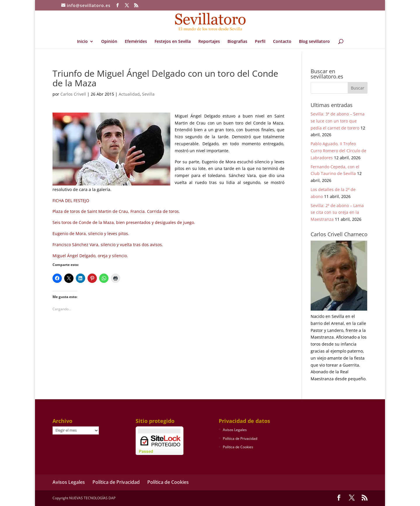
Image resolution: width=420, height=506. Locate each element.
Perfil (260, 42)
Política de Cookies (238, 447)
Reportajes (209, 42)
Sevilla (148, 94)
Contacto (282, 42)
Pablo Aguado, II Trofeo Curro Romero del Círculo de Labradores (338, 151)
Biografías (237, 42)
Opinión (109, 42)
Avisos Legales (235, 430)
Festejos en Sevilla (173, 42)
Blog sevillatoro (314, 42)
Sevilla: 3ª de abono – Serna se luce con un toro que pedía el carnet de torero (338, 121)
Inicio (82, 42)
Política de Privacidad (240, 438)
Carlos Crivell (73, 94)
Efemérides (136, 42)
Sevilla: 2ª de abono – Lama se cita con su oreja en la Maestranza (337, 212)
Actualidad (129, 94)
